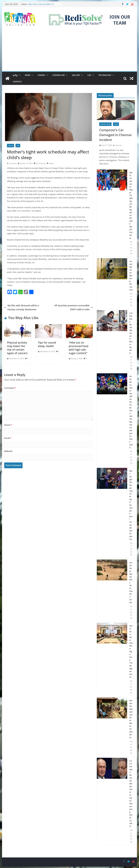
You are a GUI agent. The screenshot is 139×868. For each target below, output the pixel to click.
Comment (10, 388)
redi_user (119, 145)
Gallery (76, 75)
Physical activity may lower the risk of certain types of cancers (17, 348)
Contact (17, 82)
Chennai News (105, 124)
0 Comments (40, 163)
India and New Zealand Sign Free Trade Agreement (131, 651)
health (51, 163)
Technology (105, 75)
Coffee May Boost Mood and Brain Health (131, 333)
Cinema (41, 75)
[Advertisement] (69, 51)
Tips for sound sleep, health (47, 344)
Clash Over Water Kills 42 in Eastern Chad (131, 582)
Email (8, 438)
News (28, 75)
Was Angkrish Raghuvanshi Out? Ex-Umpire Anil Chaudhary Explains (131, 505)
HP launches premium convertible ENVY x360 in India (74, 307)
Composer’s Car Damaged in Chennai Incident (115, 135)
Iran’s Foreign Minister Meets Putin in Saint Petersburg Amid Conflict (131, 794)
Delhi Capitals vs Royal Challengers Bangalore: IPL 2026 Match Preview (131, 205)
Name (8, 425)
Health (11, 146)
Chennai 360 (58, 75)
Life (89, 75)
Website (8, 451)
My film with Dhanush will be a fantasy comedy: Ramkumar (22, 307)
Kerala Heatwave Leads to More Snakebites (131, 719)
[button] (19, 75)
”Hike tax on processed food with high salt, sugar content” (78, 348)
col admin (13, 163)
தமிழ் (15, 75)
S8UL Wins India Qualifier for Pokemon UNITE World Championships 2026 (131, 412)
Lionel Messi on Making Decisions (131, 275)
